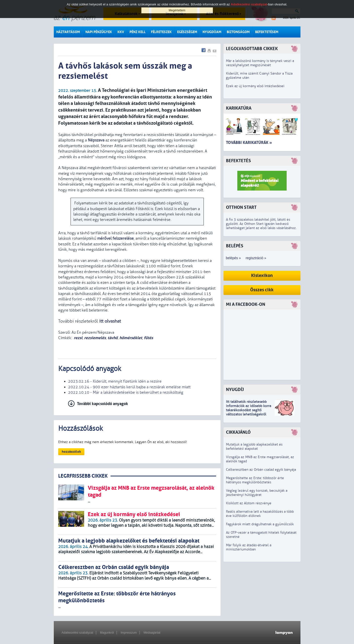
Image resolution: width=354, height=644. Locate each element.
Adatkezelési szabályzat (77, 633)
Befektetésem (267, 32)
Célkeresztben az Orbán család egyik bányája (261, 470)
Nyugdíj (235, 390)
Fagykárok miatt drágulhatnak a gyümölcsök (260, 524)
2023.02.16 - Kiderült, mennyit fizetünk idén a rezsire (115, 381)
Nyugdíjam (212, 32)
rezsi (78, 338)
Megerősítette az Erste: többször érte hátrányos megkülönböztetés (255, 480)
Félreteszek (161, 32)
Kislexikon (262, 276)
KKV (121, 32)
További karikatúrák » (249, 143)
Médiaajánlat (152, 633)
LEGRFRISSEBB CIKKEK (83, 476)
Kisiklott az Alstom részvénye (249, 503)
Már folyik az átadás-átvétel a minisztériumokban (249, 547)
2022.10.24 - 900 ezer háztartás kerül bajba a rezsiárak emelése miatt (129, 387)
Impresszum (129, 633)
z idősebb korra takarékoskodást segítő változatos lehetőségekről (249, 410)
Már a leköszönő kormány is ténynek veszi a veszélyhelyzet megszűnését (260, 63)
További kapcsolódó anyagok (102, 404)
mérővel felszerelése (115, 238)
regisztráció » (256, 258)
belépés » (233, 258)
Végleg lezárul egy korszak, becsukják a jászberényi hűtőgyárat (257, 493)
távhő (113, 338)
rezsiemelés (95, 338)
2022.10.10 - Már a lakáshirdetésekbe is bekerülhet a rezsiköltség (126, 392)
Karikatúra (239, 108)
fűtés (148, 338)
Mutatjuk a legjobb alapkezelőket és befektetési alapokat (254, 447)
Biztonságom (238, 32)
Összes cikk (262, 290)
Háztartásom (68, 32)
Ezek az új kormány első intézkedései (255, 86)
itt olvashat (110, 321)
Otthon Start (241, 207)
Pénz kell (138, 32)
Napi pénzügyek (99, 32)
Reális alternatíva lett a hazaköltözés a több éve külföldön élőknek (260, 514)
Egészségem (187, 32)
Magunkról (107, 633)
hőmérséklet (131, 338)
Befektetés (238, 161)
